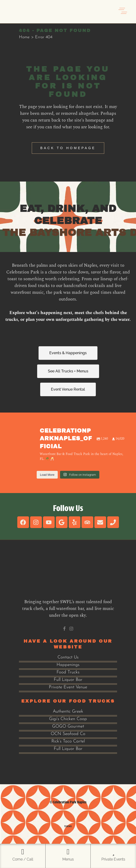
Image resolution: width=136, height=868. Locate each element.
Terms (68, 826)
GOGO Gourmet (68, 726)
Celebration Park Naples (70, 802)
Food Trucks (68, 672)
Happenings (68, 665)
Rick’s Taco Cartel (68, 741)
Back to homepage (68, 148)
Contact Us (68, 657)
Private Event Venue (68, 687)
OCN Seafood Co (68, 734)
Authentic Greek (68, 712)
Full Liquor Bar (68, 680)
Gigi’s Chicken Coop (68, 719)
